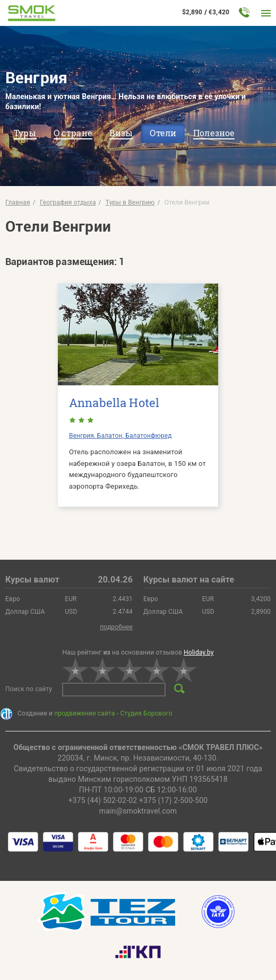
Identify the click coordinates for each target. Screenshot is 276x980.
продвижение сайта (84, 713)
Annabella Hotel (114, 403)
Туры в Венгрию (130, 202)
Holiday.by (199, 652)
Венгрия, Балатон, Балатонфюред (120, 436)
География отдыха (68, 202)
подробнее (116, 627)
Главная (18, 202)
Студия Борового (146, 713)
